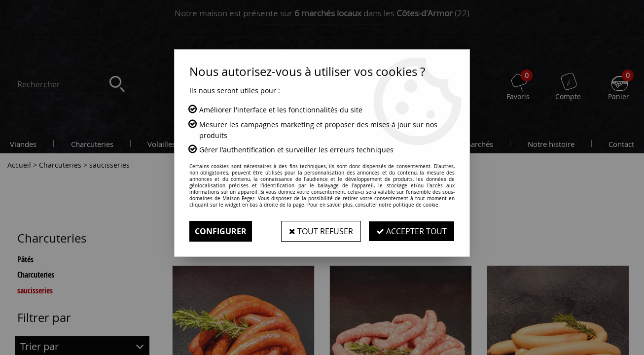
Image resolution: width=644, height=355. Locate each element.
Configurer (221, 231)
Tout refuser (321, 231)
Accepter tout (411, 231)
